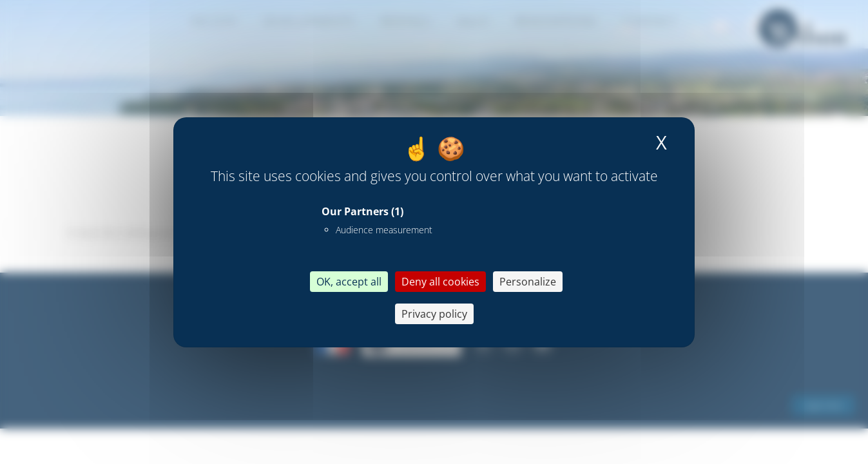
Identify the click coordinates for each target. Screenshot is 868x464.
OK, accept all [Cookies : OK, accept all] (349, 282)
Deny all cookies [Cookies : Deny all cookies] (440, 282)
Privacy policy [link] (434, 314)
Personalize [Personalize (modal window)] (528, 282)
